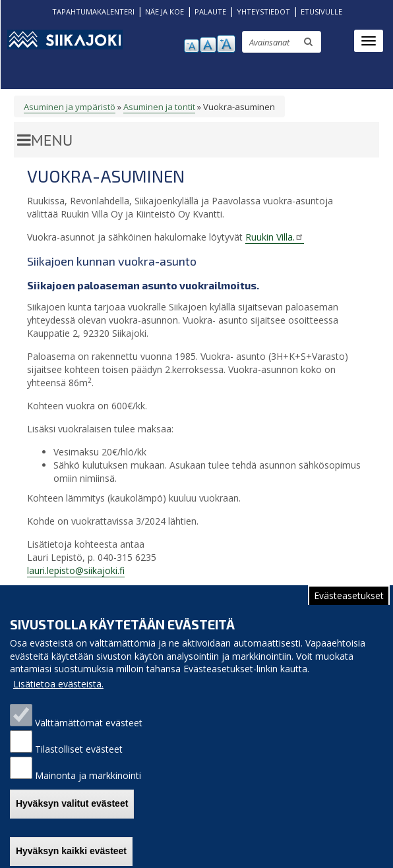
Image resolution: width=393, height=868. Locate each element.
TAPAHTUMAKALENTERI (93, 12)
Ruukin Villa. (275, 237)
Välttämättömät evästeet (89, 734)
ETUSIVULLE (321, 12)
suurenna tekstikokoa (226, 44)
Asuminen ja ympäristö (70, 107)
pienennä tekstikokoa (192, 46)
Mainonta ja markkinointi (88, 787)
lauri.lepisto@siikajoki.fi (76, 570)
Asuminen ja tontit (159, 107)
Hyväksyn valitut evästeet (72, 815)
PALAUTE (210, 12)
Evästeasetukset (349, 607)
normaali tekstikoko (208, 45)
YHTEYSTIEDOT (263, 12)
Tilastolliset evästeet (79, 760)
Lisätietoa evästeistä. (58, 695)
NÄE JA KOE (165, 12)
